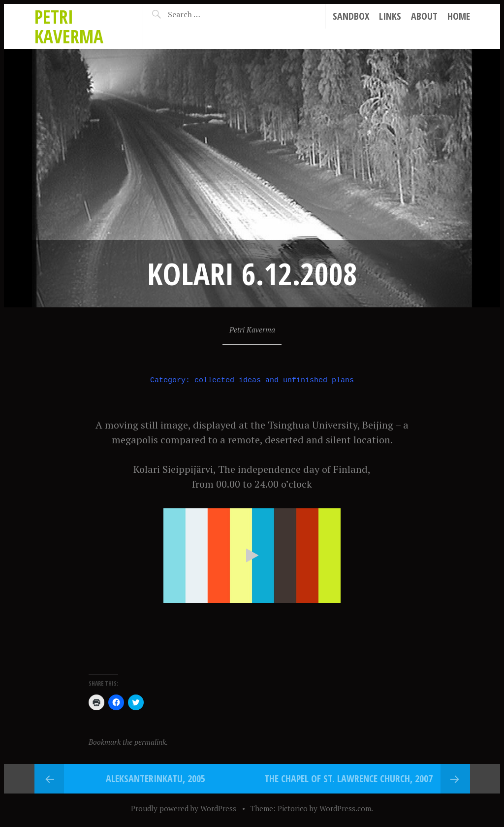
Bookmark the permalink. (128, 742)
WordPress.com (345, 808)
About (424, 16)
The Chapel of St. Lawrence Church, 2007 (348, 778)
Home (459, 16)
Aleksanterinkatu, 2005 (156, 778)
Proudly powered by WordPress (184, 808)
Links (390, 16)
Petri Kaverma (69, 26)
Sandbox (351, 16)
